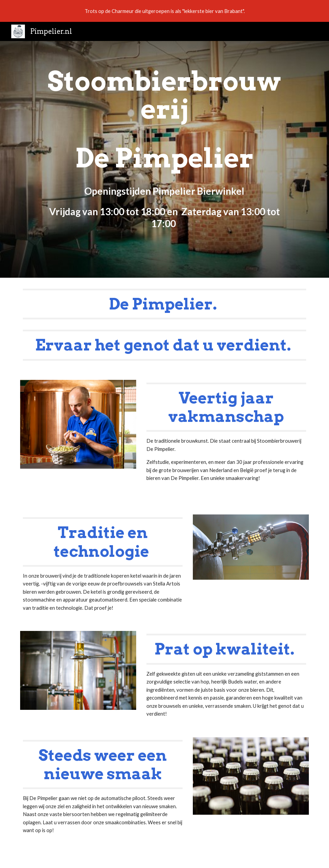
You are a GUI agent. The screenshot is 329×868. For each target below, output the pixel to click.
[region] (164, 11)
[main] (164, 159)
